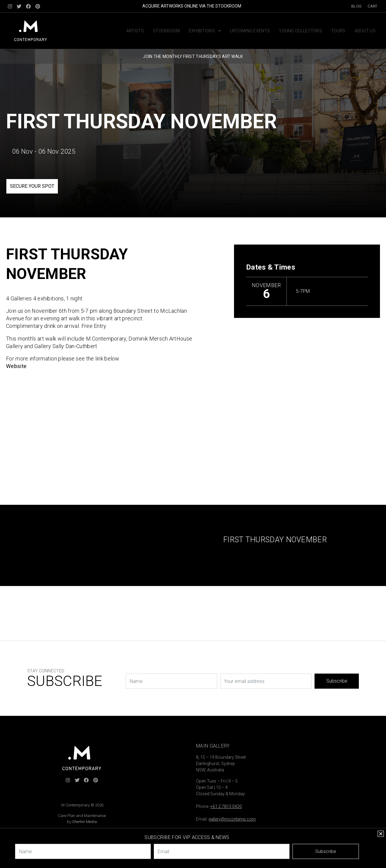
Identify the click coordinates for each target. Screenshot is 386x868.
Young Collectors (301, 31)
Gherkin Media (84, 822)
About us (365, 31)
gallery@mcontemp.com (232, 819)
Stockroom (166, 31)
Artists (135, 31)
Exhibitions (205, 31)
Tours (338, 31)
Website (16, 366)
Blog (356, 6)
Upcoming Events (250, 31)
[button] (381, 834)
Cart (372, 6)
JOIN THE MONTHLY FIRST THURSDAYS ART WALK (193, 56)
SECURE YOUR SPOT (32, 186)
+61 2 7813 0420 (226, 806)
